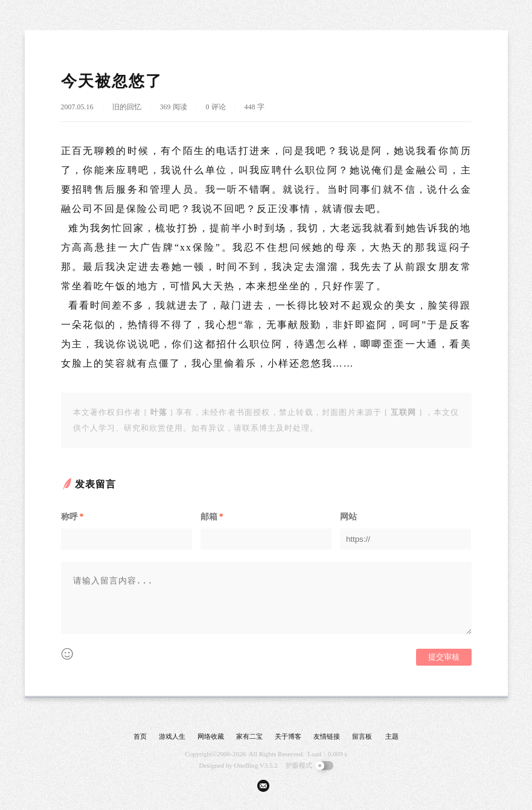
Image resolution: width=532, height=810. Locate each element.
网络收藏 (211, 736)
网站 (348, 517)
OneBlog (246, 765)
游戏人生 (172, 736)
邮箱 (212, 517)
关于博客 (288, 736)
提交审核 (444, 657)
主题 (392, 736)
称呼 (72, 517)
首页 (140, 736)
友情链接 (327, 736)
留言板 (362, 736)
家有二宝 (249, 736)
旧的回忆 (127, 107)
